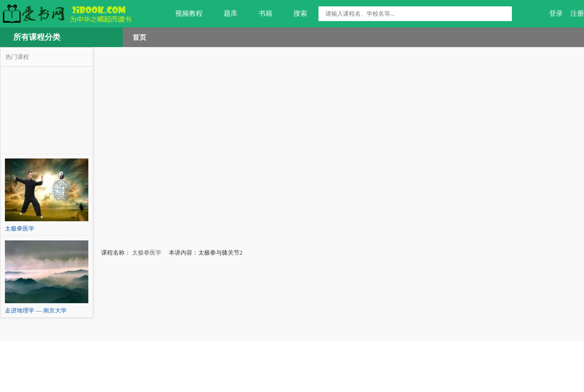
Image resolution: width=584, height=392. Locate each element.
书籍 (260, 14)
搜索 (295, 14)
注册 (577, 13)
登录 (556, 13)
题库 (225, 14)
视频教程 (183, 14)
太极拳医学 (146, 253)
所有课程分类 (37, 37)
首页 (139, 37)
